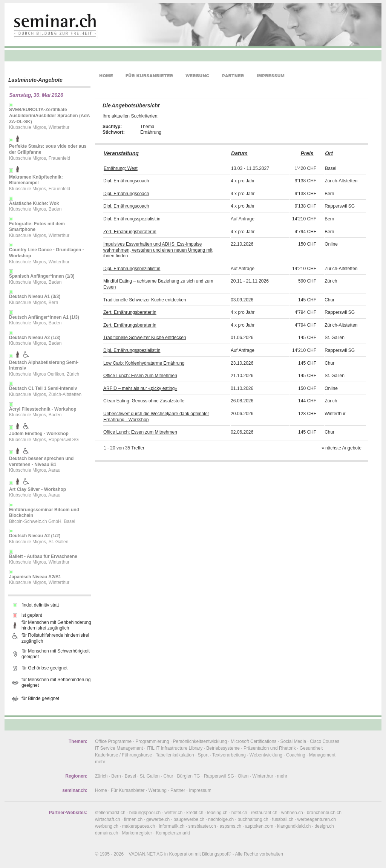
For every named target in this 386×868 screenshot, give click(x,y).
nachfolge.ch (221, 819)
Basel (130, 776)
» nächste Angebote (342, 448)
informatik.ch (172, 826)
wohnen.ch (292, 813)
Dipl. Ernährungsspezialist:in (132, 219)
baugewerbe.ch (189, 819)
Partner (178, 790)
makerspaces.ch (139, 826)
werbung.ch (107, 826)
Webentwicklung (266, 755)
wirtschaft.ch (108, 819)
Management (322, 755)
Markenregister (137, 833)
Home (101, 790)
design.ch (324, 826)
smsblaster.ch (202, 826)
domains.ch (106, 833)
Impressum (200, 790)
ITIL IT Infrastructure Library (175, 748)
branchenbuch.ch (324, 813)
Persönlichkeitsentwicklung (200, 741)
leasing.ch (218, 813)
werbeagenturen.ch (316, 819)
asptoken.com (259, 826)
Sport (203, 755)
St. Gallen (150, 776)
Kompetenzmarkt (173, 833)
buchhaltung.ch (253, 819)
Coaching (296, 755)
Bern (116, 776)
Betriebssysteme (223, 748)
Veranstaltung (121, 153)
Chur (168, 776)
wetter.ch (173, 813)
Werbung (157, 790)
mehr (100, 762)
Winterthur (263, 776)
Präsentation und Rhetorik (270, 748)
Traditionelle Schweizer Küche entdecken (145, 300)
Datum (239, 153)
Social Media (293, 741)
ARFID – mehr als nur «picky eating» (140, 388)
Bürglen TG (189, 776)
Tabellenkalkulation (175, 755)
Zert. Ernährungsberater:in (130, 232)
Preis (307, 153)
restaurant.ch (264, 813)
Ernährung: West (121, 168)
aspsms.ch (231, 826)
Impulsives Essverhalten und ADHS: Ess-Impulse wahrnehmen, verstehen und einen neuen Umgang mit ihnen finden (158, 250)
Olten (243, 776)
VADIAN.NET (142, 854)
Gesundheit (311, 748)
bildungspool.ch (145, 813)
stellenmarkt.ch (110, 813)
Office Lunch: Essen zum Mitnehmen (140, 376)
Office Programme (113, 741)
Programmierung (152, 741)
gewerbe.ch (158, 819)
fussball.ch (283, 819)
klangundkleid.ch (294, 826)
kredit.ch (195, 813)
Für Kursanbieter (128, 790)
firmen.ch (133, 819)
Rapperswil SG (219, 776)
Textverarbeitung (229, 755)
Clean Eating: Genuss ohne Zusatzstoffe (144, 401)
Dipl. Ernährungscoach (126, 181)
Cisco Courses (325, 741)
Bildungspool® (217, 854)
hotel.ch (239, 813)
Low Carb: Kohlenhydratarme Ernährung (144, 363)
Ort (329, 153)
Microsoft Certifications (254, 741)
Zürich (101, 776)
